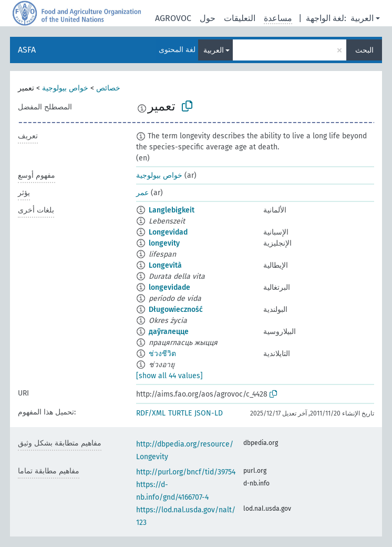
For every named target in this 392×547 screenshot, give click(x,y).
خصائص (108, 88)
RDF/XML (151, 413)
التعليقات (240, 18)
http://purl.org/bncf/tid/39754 (186, 472)
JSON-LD (209, 413)
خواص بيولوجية (65, 88)
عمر (142, 193)
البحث (364, 50)
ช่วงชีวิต (162, 354)
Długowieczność (176, 310)
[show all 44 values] (169, 376)
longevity (164, 243)
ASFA (27, 50)
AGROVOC (173, 18)
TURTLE (180, 413)
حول (208, 18)
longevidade (169, 287)
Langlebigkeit (172, 210)
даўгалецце (169, 332)
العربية (362, 18)
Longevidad (168, 232)
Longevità (165, 265)
